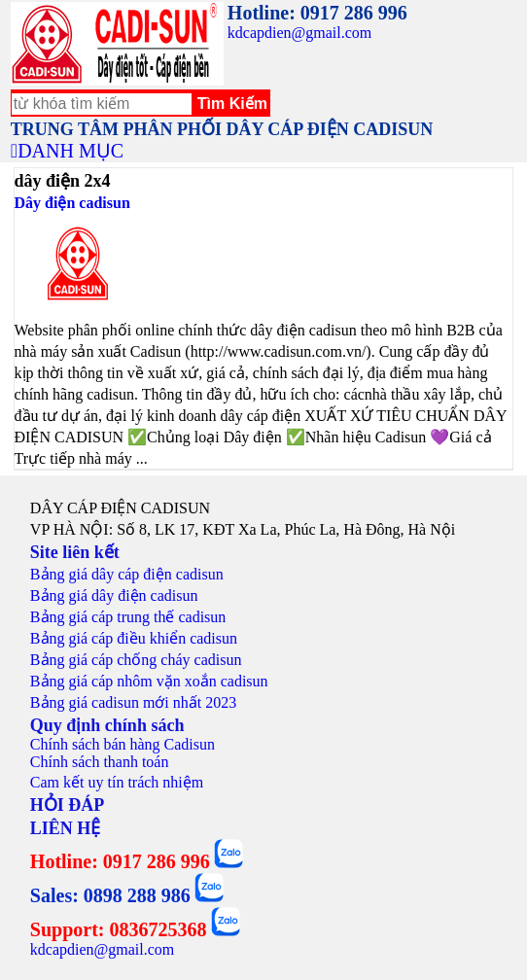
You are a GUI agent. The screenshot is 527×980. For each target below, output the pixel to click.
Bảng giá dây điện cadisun (114, 595)
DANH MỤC (70, 151)
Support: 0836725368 (119, 929)
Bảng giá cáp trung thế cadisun (128, 617)
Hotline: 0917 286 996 (317, 13)
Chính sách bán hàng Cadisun (123, 744)
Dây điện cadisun (72, 203)
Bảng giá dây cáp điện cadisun (127, 574)
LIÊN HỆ (66, 828)
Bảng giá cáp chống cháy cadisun (136, 660)
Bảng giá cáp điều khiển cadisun (134, 638)
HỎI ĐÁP (68, 805)
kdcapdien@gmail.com (299, 33)
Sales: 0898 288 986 (110, 895)
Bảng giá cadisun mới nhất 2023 (133, 702)
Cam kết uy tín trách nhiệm (117, 782)
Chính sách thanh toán (100, 762)
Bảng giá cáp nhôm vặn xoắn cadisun (149, 681)
